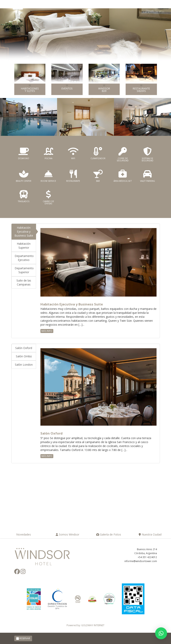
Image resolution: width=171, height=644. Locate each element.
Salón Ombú (24, 356)
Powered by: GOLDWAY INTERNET (85, 625)
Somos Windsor (67, 534)
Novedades (23, 534)
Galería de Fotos (109, 534)
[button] (161, 633)
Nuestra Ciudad (150, 534)
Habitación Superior (24, 246)
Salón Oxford (24, 348)
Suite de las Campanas (24, 282)
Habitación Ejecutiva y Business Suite (24, 232)
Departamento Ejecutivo (24, 258)
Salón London (24, 365)
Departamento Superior (24, 270)
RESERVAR (23, 638)
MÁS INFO (47, 331)
